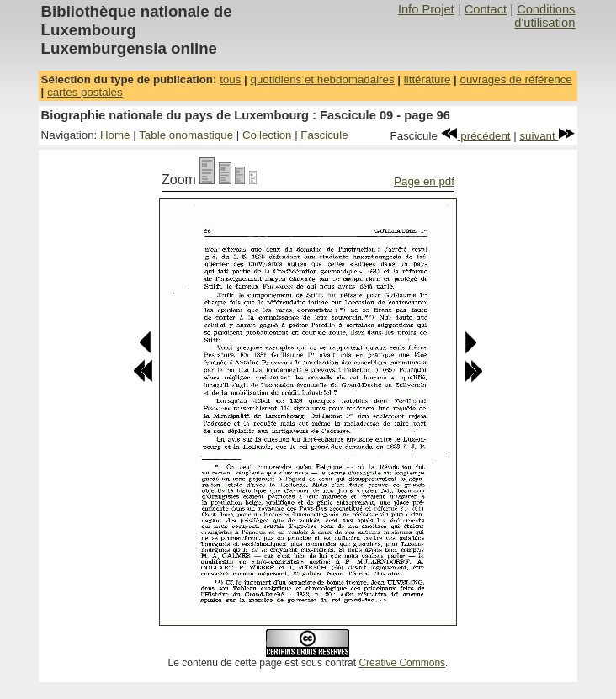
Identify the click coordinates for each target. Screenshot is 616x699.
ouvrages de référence (515, 79)
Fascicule (324, 135)
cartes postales (85, 92)
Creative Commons (402, 663)
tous (230, 79)
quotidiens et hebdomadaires (322, 79)
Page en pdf (424, 181)
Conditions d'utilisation (544, 16)
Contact (486, 9)
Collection (267, 135)
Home (115, 135)
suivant (547, 136)
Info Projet (426, 9)
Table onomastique (186, 135)
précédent (476, 136)
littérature (427, 79)
